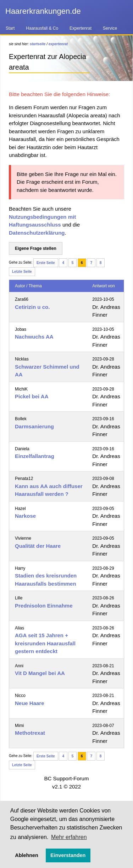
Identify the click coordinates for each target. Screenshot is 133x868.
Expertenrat (81, 28)
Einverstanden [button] (68, 855)
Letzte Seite (22, 272)
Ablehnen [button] (27, 855)
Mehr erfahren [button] (69, 837)
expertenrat (58, 44)
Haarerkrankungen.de (43, 11)
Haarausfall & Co (42, 28)
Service (110, 28)
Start (10, 28)
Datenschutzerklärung (37, 233)
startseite (38, 44)
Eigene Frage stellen (36, 248)
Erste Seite (46, 263)
